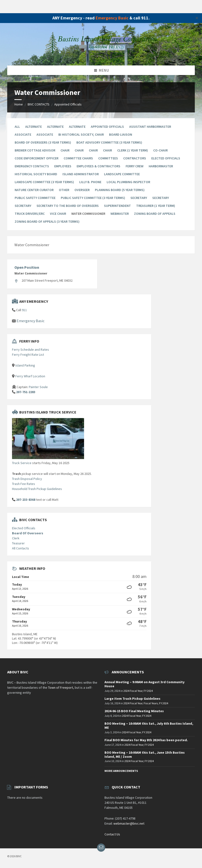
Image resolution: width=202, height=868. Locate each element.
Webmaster (120, 214)
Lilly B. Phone (90, 182)
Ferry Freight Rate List (28, 355)
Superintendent (117, 206)
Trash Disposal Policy (27, 479)
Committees (108, 158)
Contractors (135, 158)
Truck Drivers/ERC (30, 214)
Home (19, 104)
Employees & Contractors (98, 166)
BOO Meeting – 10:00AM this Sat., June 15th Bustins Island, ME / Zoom (145, 754)
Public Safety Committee (35, 198)
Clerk (16, 538)
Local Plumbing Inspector (128, 182)
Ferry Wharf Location (30, 376)
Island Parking (25, 365)
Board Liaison (121, 134)
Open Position (27, 267)
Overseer (82, 190)
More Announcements (121, 771)
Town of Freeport (61, 687)
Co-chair (160, 150)
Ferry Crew (135, 166)
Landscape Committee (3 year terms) (44, 182)
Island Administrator (81, 174)
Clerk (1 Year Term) (133, 150)
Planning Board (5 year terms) (120, 190)
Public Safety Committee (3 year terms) (93, 198)
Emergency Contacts (32, 166)
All (17, 127)
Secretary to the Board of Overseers (68, 206)
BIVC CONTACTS (39, 104)
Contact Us (112, 834)
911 (24, 310)
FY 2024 (148, 691)
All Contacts (21, 548)
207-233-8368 (26, 500)
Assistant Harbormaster (150, 127)
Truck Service (22, 463)
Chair (65, 150)
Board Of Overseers (28, 533)
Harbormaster (161, 166)
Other (64, 190)
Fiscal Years (151, 703)
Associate (23, 134)
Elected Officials (166, 158)
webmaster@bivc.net (129, 823)
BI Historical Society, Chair (81, 134)
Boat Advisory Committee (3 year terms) (109, 142)
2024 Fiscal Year (133, 691)
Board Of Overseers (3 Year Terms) (43, 142)
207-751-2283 (26, 392)
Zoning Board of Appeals (155, 214)
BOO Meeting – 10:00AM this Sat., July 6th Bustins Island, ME (149, 725)
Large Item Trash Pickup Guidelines (132, 699)
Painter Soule (38, 387)
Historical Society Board (36, 174)
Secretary (139, 198)
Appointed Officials (68, 104)
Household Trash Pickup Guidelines (37, 489)
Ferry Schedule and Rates (31, 350)
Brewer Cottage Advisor (35, 150)
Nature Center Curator (34, 190)
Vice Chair (58, 214)
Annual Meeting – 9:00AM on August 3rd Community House (144, 684)
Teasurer (18, 543)
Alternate (34, 127)
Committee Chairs (78, 158)
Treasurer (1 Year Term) (156, 206)
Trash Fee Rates (24, 484)
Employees (63, 166)
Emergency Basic (112, 18)
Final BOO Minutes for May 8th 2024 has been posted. (146, 740)
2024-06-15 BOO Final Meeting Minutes (134, 711)
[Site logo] (101, 56)
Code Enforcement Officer (37, 158)
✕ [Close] (197, 18)
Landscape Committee (122, 174)
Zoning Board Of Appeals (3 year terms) (47, 221)
